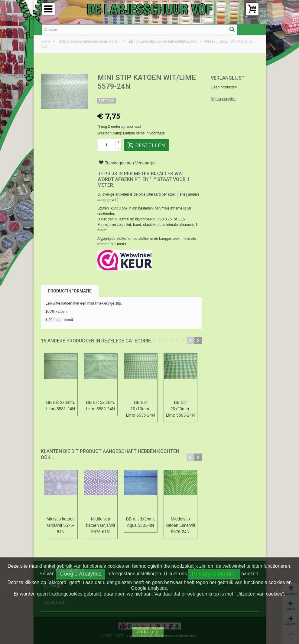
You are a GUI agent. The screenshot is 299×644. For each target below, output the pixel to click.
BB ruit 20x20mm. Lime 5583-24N (180, 409)
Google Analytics (81, 574)
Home (46, 41)
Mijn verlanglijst (223, 99)
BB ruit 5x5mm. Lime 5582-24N (101, 406)
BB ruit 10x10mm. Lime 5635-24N (141, 409)
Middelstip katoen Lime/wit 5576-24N (180, 525)
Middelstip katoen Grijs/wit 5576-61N (101, 525)
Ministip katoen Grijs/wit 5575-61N (61, 525)
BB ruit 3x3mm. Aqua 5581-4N (141, 522)
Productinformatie (70, 291)
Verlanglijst (228, 78)
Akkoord (148, 632)
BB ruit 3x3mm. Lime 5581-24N (61, 406)
